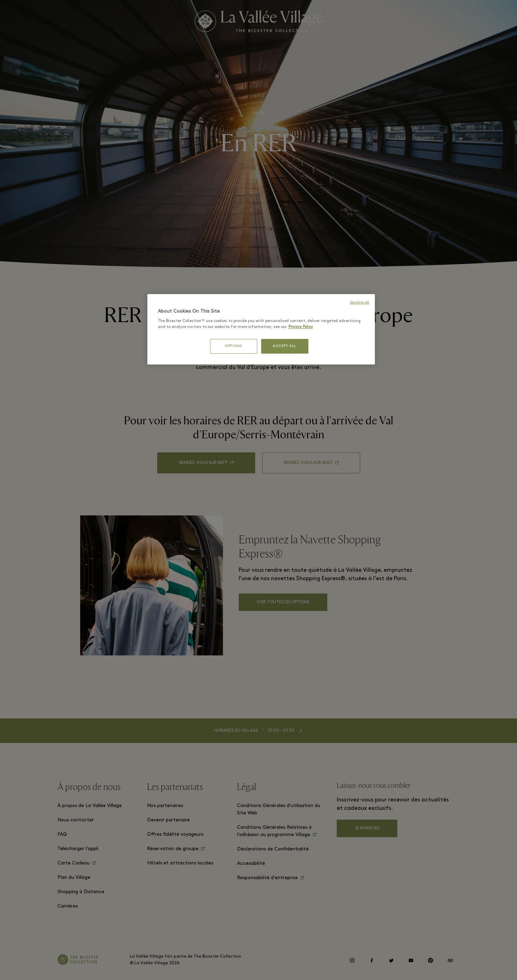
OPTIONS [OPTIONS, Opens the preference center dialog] (233, 346)
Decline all (360, 303)
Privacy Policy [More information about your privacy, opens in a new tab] (301, 327)
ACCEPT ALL (285, 346)
